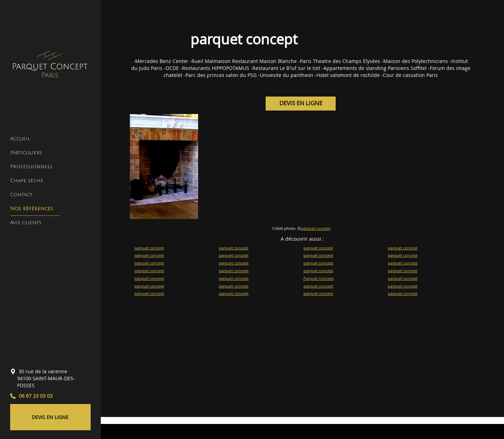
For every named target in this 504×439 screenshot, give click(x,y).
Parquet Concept (319, 278)
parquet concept (316, 228)
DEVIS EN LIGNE (50, 417)
